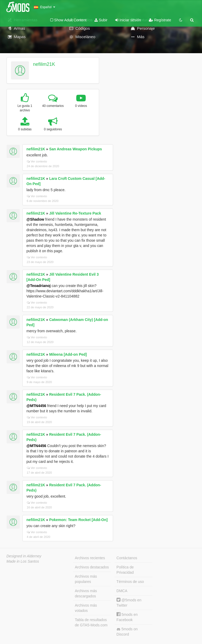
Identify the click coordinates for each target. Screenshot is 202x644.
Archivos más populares (86, 579)
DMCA (122, 591)
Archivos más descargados (86, 593)
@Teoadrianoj (39, 286)
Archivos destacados (92, 567)
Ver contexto (37, 161)
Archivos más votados (86, 608)
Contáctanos (127, 558)
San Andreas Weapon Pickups (76, 149)
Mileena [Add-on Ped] (68, 354)
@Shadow (35, 219)
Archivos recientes (90, 558)
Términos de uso (130, 582)
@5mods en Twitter (129, 603)
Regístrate (160, 20)
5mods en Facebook (127, 617)
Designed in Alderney (24, 556)
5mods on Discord (127, 632)
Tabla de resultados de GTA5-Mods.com (91, 622)
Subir (101, 20)
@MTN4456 (36, 406)
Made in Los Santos (23, 561)
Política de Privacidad (125, 570)
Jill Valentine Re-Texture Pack (75, 213)
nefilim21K (44, 64)
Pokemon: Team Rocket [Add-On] (78, 520)
